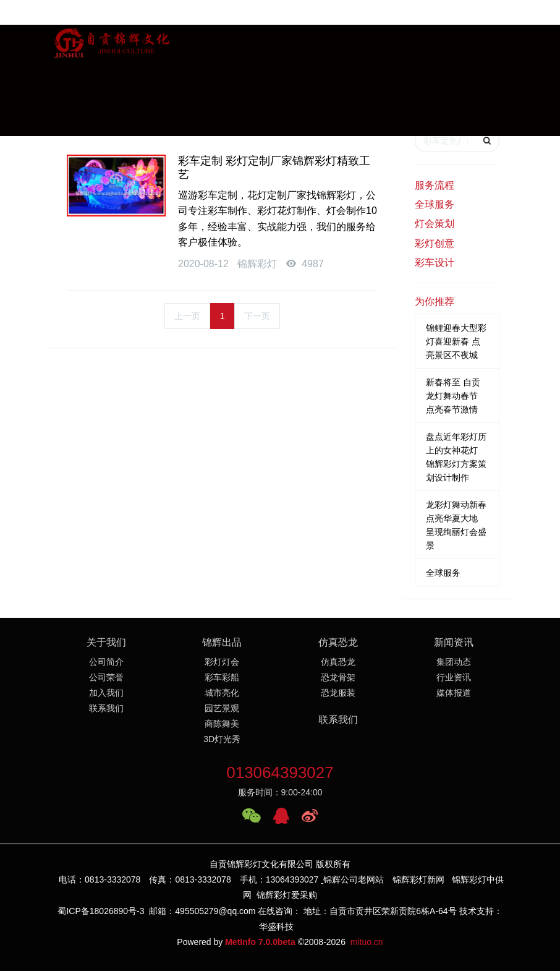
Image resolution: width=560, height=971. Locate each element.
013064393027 (280, 772)
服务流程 (435, 185)
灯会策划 (435, 224)
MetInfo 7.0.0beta (260, 942)
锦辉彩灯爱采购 (287, 895)
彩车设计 (435, 263)
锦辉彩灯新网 (418, 879)
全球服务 (435, 204)
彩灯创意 (435, 243)
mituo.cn (367, 942)
